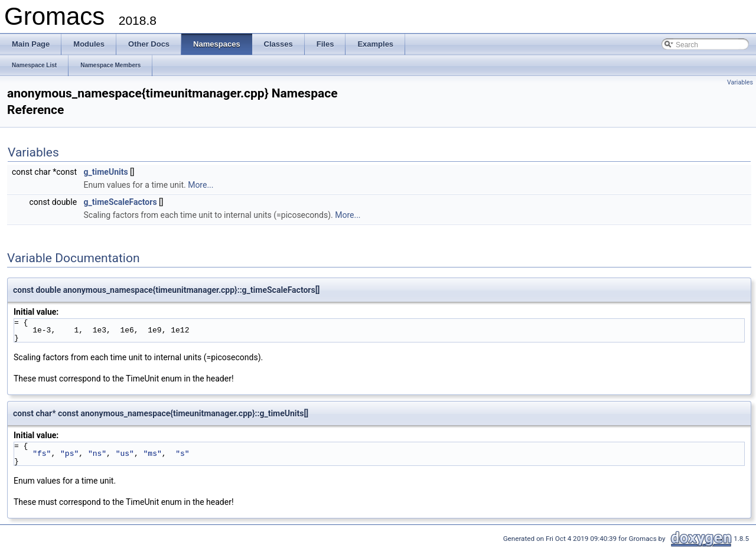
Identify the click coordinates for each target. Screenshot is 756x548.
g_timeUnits (106, 172)
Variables (740, 82)
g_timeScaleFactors (120, 202)
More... (201, 185)
